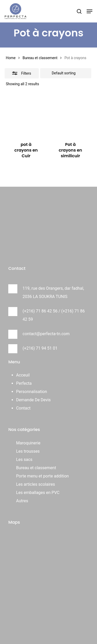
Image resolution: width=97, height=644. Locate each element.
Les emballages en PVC (38, 493)
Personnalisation (31, 392)
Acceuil (23, 375)
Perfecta (24, 383)
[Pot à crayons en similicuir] (70, 115)
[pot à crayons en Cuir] (26, 115)
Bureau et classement (40, 58)
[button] (89, 11)
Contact (23, 408)
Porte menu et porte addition (42, 476)
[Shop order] (66, 73)
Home (11, 58)
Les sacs (24, 460)
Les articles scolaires (35, 484)
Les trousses (28, 451)
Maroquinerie (28, 443)
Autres (22, 501)
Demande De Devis (33, 400)
